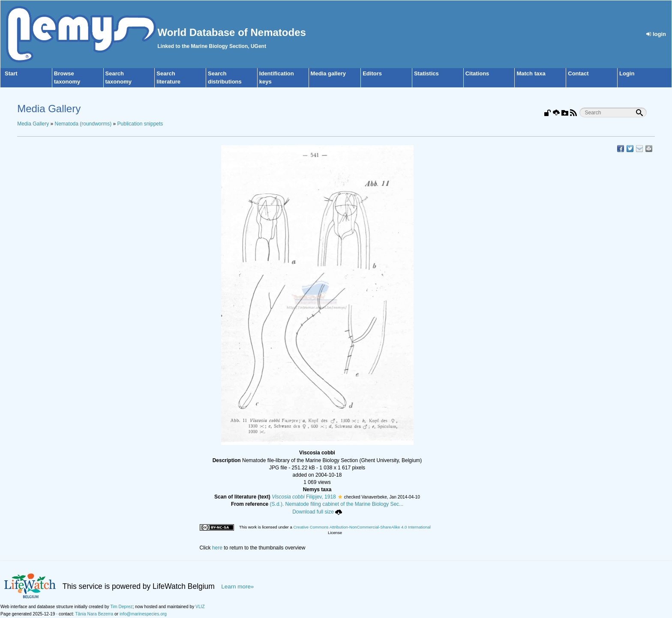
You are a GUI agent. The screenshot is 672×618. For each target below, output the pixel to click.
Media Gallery (33, 124)
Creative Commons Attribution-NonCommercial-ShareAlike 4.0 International (362, 527)
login (656, 34)
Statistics (426, 73)
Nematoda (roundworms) (83, 124)
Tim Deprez (121, 607)
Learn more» (237, 587)
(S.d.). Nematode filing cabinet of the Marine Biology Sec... (337, 504)
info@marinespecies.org (143, 614)
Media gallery (328, 73)
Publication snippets (140, 124)
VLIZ (200, 607)
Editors (372, 73)
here (217, 548)
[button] (340, 497)
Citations (477, 73)
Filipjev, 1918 (304, 497)
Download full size (317, 512)
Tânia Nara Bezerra (94, 614)
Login (627, 73)
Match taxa (531, 73)
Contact (578, 73)
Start (11, 73)
